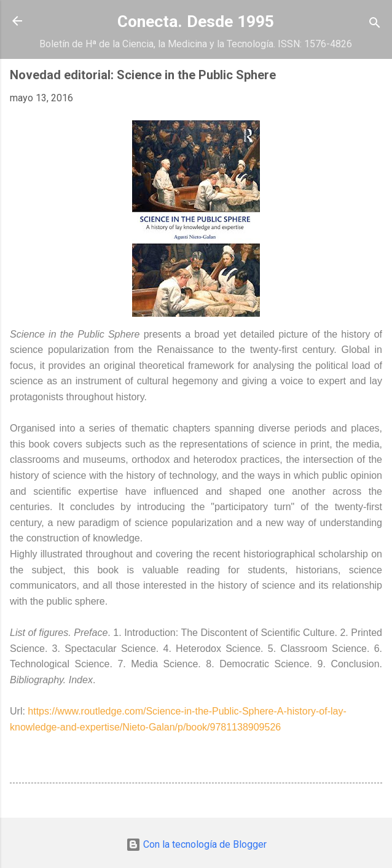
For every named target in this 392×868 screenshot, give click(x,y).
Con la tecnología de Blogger (196, 844)
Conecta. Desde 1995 (196, 21)
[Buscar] (375, 25)
